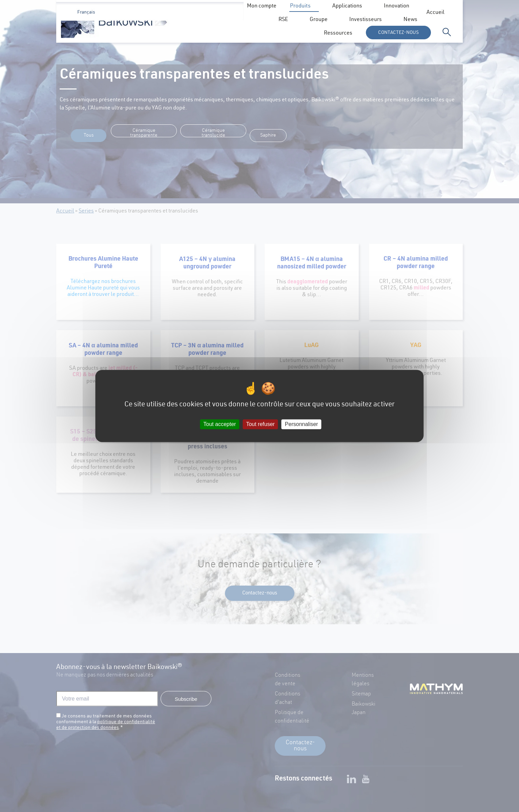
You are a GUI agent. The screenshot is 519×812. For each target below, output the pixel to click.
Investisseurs (256, 13)
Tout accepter (220, 424)
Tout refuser (260, 424)
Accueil (213, 13)
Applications (215, 34)
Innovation (265, 34)
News (297, 13)
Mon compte (384, 13)
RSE (304, 34)
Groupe (339, 34)
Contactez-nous (398, 33)
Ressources (331, 13)
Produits (169, 34)
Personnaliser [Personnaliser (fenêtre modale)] (302, 424)
